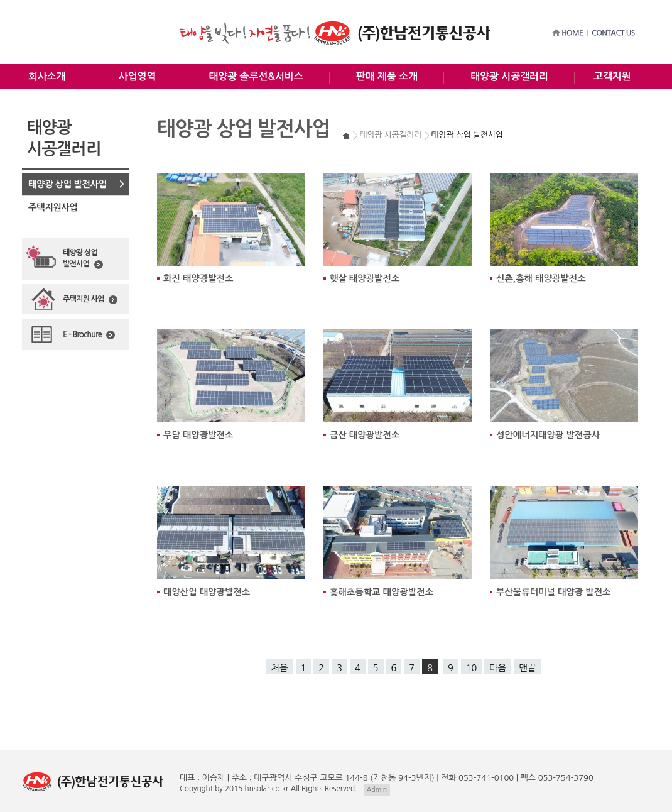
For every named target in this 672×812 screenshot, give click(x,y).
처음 (279, 668)
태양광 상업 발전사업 (68, 184)
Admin (377, 790)
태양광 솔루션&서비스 (256, 76)
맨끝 (527, 668)
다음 (498, 668)
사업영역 (138, 76)
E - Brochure (89, 335)
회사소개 (47, 76)
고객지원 (612, 76)
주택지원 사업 (90, 300)
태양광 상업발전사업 (83, 259)
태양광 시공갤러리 (509, 76)
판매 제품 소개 (387, 76)
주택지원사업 (53, 207)
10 (472, 668)
